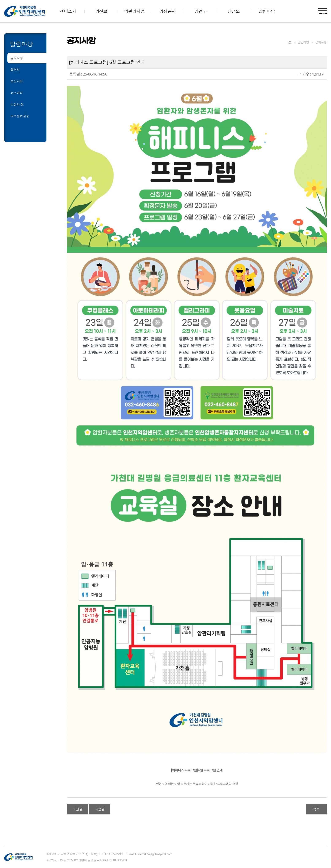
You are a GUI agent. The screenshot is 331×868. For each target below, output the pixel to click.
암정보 (234, 11)
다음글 (99, 809)
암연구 (201, 11)
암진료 (101, 11)
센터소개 (68, 11)
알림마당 (267, 11)
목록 (316, 809)
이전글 (77, 809)
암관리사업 (134, 11)
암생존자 (167, 11)
